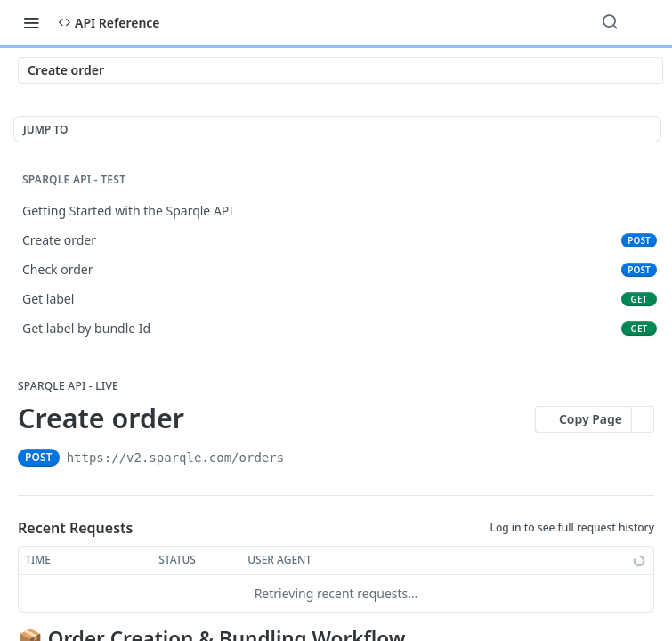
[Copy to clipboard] (300, 458)
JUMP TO (45, 130)
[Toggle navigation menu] (31, 22)
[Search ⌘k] (610, 22)
